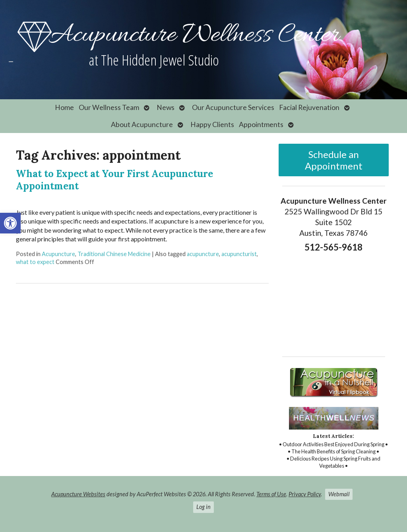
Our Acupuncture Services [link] (233, 107)
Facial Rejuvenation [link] (309, 107)
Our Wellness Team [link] (109, 107)
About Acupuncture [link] (142, 124)
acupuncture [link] (203, 254)
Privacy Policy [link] (305, 494)
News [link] (166, 107)
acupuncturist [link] (239, 254)
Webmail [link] (339, 494)
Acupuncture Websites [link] (78, 494)
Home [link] (64, 107)
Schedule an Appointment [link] (334, 160)
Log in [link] (203, 507)
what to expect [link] (35, 262)
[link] (10, 223)
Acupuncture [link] (58, 254)
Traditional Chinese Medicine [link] (114, 254)
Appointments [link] (261, 124)
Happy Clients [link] (212, 124)
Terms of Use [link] (271, 494)
